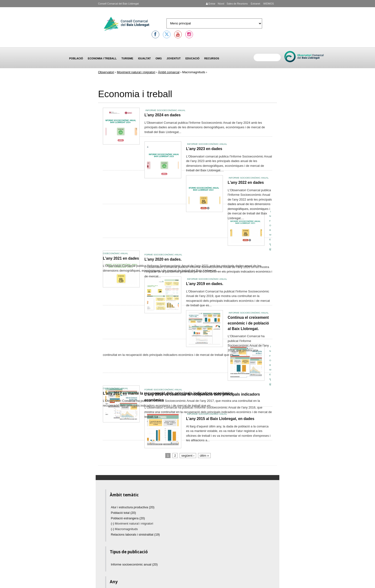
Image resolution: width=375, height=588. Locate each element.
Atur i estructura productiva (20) (133, 507)
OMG (159, 58)
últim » (204, 456)
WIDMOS (268, 4)
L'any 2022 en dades (246, 182)
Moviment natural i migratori (136, 72)
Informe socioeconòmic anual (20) (134, 564)
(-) (113, 524)
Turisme (127, 58)
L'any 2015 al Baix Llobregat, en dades (220, 419)
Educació (192, 58)
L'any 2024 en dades (163, 115)
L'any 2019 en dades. (205, 284)
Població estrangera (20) (128, 518)
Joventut (174, 58)
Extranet (255, 4)
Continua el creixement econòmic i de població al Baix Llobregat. (248, 323)
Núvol (221, 4)
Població (76, 58)
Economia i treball (102, 58)
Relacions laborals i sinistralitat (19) (135, 535)
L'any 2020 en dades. (163, 259)
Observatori (106, 72)
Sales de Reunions (237, 4)
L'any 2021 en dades (121, 258)
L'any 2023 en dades (204, 149)
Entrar (211, 4)
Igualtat (144, 58)
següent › (188, 456)
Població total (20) (124, 513)
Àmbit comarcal (169, 72)
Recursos (212, 58)
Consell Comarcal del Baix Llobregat (118, 4)
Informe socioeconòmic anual (165, 110)
